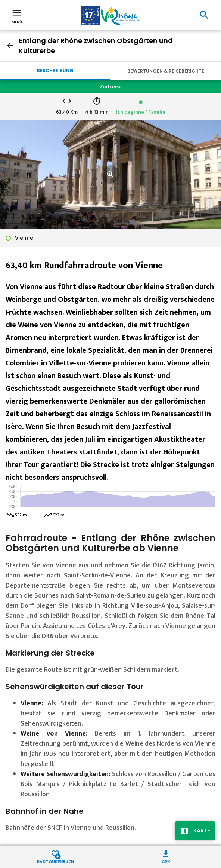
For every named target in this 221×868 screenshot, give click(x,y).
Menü (17, 16)
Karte (202, 831)
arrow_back (10, 46)
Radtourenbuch (55, 861)
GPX (166, 861)
